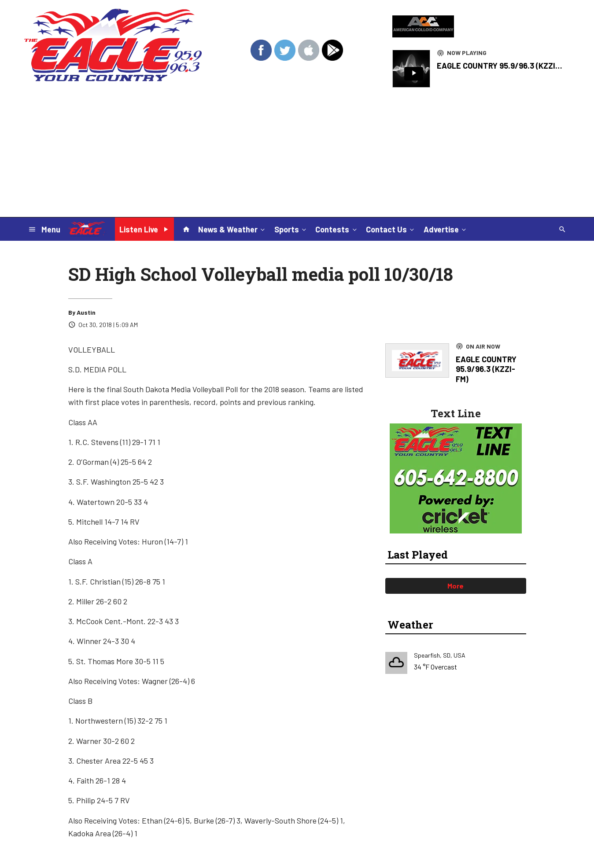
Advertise (446, 229)
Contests (337, 229)
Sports (291, 229)
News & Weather (232, 229)
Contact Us (391, 229)
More (456, 586)
